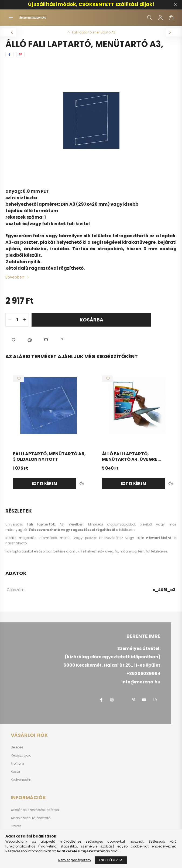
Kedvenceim (21, 780)
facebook (101, 700)
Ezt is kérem (44, 483)
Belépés (17, 747)
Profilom (17, 764)
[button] (13, 340)
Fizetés (16, 826)
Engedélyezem (111, 861)
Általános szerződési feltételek (35, 810)
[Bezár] (175, 5)
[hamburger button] (11, 18)
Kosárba (91, 320)
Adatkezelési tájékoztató (31, 818)
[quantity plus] (25, 320)
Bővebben (15, 277)
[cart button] (171, 18)
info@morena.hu (141, 682)
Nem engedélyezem (75, 861)
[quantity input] (17, 320)
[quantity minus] (10, 320)
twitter (123, 700)
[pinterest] (20, 55)
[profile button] (160, 18)
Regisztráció (21, 755)
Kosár (16, 772)
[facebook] (9, 55)
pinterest (133, 700)
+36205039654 (143, 674)
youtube (144, 700)
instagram (112, 700)
